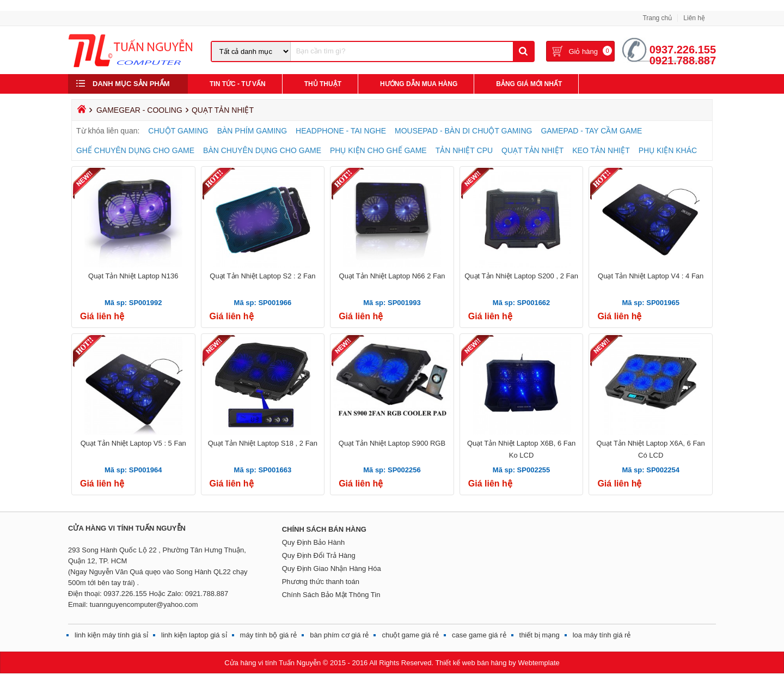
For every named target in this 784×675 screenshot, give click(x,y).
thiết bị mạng (540, 635)
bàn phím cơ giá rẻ (339, 635)
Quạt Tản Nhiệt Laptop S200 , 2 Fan (521, 276)
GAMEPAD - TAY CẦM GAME (591, 131)
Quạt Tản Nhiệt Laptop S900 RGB (392, 443)
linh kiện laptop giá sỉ (194, 635)
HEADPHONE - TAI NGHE (341, 131)
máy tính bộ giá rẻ (269, 635)
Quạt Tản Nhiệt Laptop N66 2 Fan (392, 276)
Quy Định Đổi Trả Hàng (319, 555)
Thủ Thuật (323, 84)
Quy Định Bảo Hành (314, 542)
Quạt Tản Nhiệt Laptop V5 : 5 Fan (133, 443)
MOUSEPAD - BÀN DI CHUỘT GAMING (463, 131)
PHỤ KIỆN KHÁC (668, 150)
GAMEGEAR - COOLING (139, 110)
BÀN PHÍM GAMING (252, 131)
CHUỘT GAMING (178, 131)
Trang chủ (657, 18)
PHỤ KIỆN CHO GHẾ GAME (378, 150)
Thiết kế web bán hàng (471, 663)
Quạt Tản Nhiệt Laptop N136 (133, 276)
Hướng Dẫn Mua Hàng (419, 84)
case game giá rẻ (479, 635)
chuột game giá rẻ (410, 635)
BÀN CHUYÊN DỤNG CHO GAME (262, 150)
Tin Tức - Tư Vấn (238, 84)
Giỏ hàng (583, 51)
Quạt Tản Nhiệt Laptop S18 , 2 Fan (263, 443)
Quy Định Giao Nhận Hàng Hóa (332, 568)
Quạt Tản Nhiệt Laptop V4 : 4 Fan (651, 276)
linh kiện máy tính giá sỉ (111, 635)
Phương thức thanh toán (321, 582)
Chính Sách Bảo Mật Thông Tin (331, 595)
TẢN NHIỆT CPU (464, 150)
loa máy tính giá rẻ (602, 635)
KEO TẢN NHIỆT (601, 150)
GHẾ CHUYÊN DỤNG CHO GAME (135, 150)
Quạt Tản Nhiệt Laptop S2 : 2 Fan (262, 276)
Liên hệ (694, 18)
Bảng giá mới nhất (529, 84)
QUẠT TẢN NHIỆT (532, 150)
